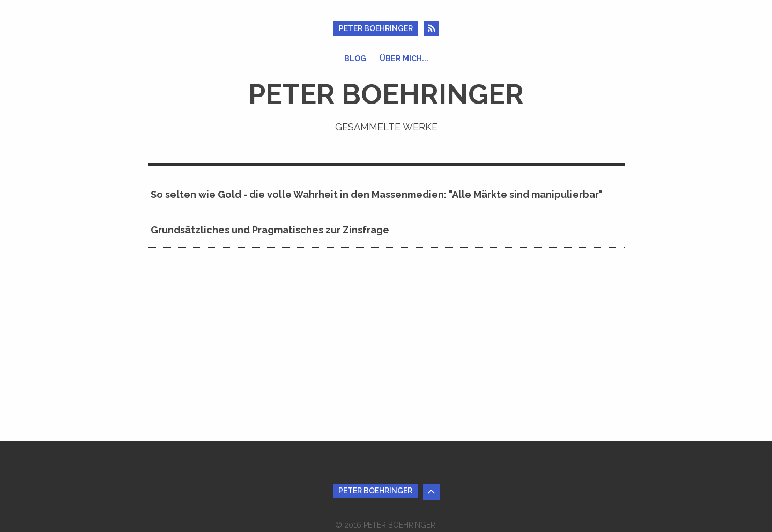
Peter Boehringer (376, 28)
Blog (355, 58)
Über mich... (404, 58)
